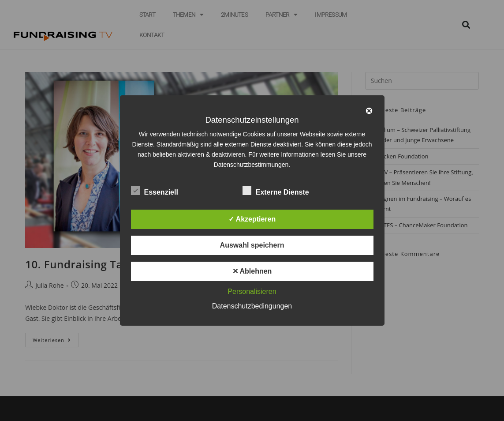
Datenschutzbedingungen (252, 306)
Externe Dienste (276, 191)
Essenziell (155, 191)
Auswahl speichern (252, 245)
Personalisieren (252, 291)
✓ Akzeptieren (252, 219)
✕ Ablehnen (252, 271)
